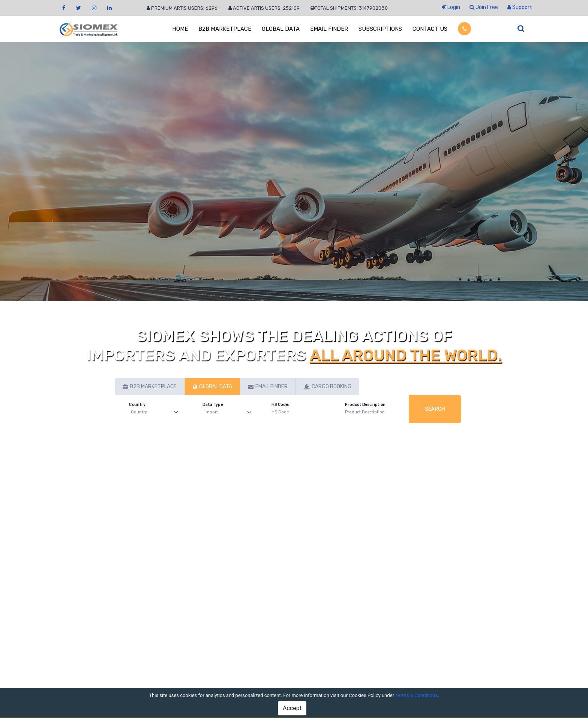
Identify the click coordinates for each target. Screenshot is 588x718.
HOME (180, 29)
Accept (292, 708)
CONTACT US (430, 29)
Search (435, 409)
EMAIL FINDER (329, 29)
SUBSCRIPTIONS (380, 29)
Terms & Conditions (416, 695)
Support (520, 7)
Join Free (484, 7)
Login (451, 7)
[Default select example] (156, 412)
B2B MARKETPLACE (225, 29)
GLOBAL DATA (281, 29)
